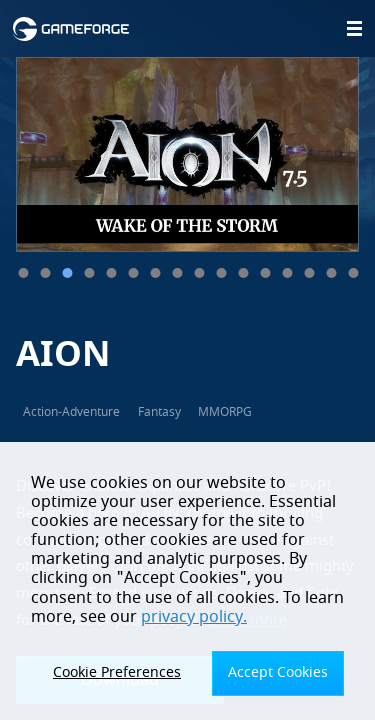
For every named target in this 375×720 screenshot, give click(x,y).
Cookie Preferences (117, 672)
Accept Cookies (278, 672)
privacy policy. (194, 617)
